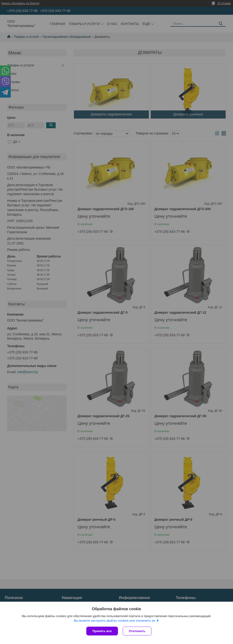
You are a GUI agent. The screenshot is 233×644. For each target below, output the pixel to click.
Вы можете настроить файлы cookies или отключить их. (115, 621)
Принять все (102, 631)
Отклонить (137, 631)
